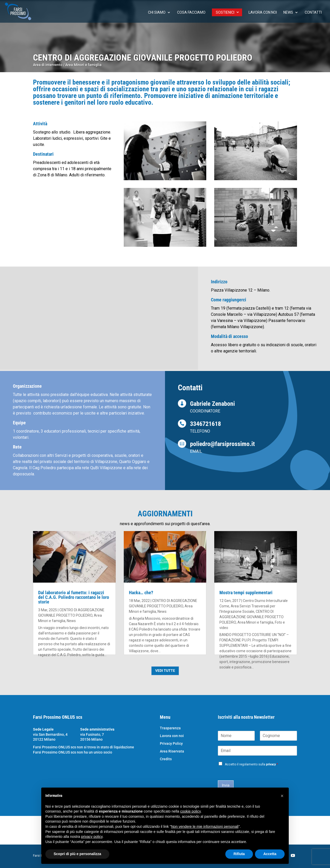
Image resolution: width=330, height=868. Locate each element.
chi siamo (157, 13)
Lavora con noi (263, 13)
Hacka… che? (141, 593)
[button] (282, 796)
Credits (166, 759)
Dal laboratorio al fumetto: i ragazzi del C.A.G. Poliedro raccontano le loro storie (74, 597)
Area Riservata (172, 751)
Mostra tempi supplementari (246, 593)
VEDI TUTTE (165, 671)
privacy (271, 764)
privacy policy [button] (92, 837)
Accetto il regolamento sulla (251, 764)
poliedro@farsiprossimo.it (222, 444)
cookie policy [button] (190, 811)
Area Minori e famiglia (83, 65)
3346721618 (205, 424)
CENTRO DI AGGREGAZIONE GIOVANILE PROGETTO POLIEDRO (251, 617)
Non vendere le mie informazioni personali (205, 826)
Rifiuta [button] (239, 854)
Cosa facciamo (191, 13)
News (288, 13)
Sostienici (225, 12)
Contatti (313, 13)
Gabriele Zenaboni (212, 404)
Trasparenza (170, 728)
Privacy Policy (171, 744)
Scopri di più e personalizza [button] (77, 854)
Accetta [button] (270, 854)
